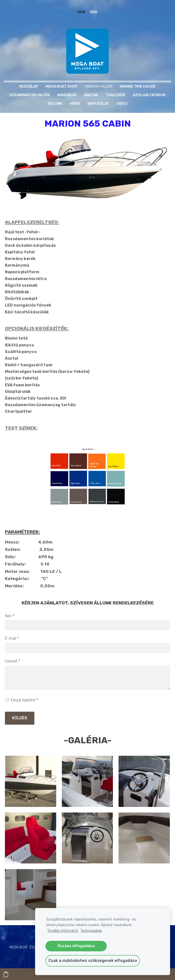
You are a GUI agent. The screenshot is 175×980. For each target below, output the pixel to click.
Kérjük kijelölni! (22, 700)
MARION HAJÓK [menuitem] (99, 86)
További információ (63, 931)
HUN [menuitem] (81, 12)
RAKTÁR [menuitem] (91, 95)
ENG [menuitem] (94, 12)
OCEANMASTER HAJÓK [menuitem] (30, 95)
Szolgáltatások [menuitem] (149, 95)
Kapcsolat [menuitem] (98, 104)
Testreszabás (91, 931)
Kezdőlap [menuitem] (29, 86)
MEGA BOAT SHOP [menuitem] (62, 86)
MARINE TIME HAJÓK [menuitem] (138, 86)
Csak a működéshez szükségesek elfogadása (93, 961)
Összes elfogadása (76, 946)
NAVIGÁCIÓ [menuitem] (67, 95)
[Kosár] (6, 974)
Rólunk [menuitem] (55, 104)
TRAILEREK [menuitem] (115, 95)
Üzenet (13, 661)
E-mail (12, 638)
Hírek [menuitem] (75, 104)
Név (10, 616)
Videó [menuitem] (122, 104)
